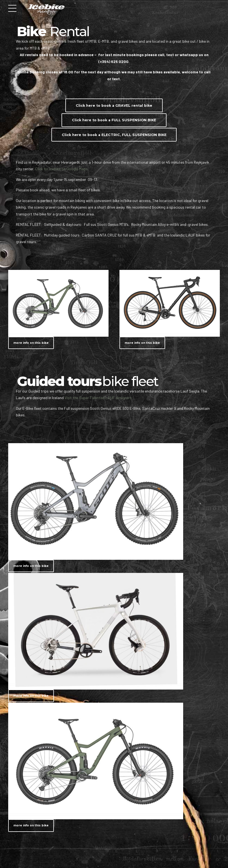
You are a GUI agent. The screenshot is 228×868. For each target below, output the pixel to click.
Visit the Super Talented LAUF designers (98, 398)
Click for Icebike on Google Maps (62, 169)
